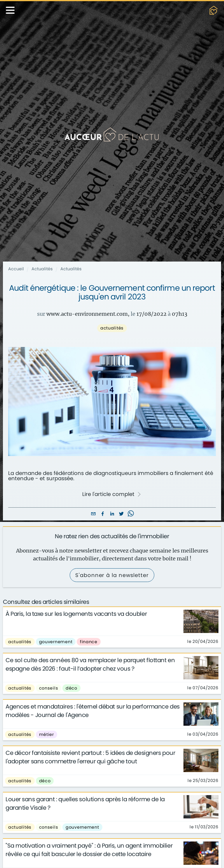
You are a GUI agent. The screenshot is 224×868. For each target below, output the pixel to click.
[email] (93, 514)
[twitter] (121, 514)
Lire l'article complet (112, 494)
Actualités (42, 269)
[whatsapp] (131, 514)
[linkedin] (112, 514)
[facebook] (103, 514)
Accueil (16, 269)
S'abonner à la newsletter (112, 575)
